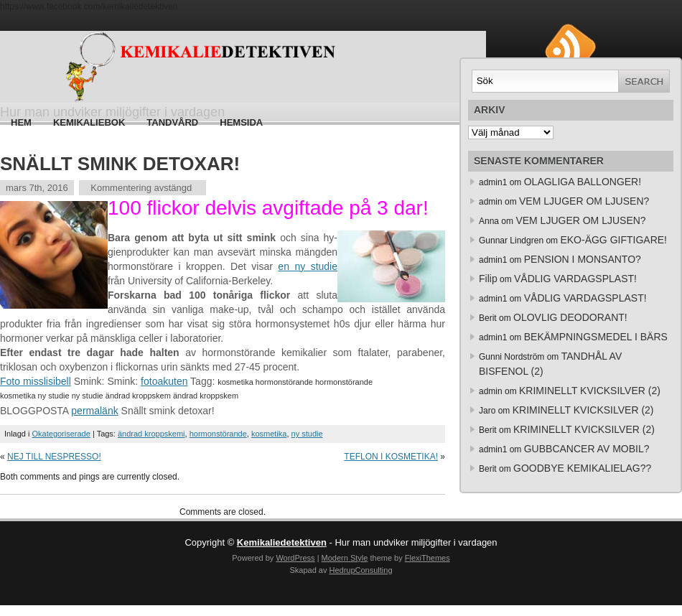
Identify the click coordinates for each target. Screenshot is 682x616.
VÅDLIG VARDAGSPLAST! (575, 279)
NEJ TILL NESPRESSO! (54, 457)
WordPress (295, 558)
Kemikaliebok (89, 122)
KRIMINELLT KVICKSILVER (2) (590, 391)
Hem (21, 122)
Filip (488, 279)
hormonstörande (218, 434)
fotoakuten (164, 381)
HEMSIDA (241, 122)
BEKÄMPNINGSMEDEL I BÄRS (596, 337)
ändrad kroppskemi (151, 434)
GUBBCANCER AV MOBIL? (587, 449)
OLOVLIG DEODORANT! (570, 317)
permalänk (94, 411)
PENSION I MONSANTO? (583, 259)
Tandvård (172, 122)
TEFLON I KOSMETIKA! (391, 457)
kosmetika (269, 434)
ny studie (307, 434)
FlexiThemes (428, 558)
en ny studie (308, 266)
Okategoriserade (61, 434)
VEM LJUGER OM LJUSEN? (584, 201)
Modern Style (345, 558)
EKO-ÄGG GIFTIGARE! (613, 240)
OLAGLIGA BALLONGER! (583, 182)
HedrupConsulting (360, 570)
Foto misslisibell (36, 381)
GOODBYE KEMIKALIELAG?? (582, 468)
